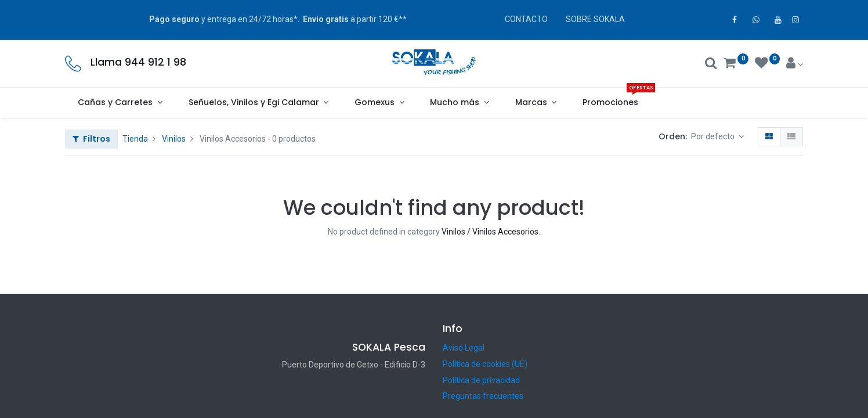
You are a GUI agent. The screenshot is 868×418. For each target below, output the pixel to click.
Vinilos (174, 139)
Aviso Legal (464, 348)
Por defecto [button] (714, 136)
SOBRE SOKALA (595, 19)
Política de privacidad (481, 380)
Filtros (91, 139)
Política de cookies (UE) (485, 364)
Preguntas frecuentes (483, 396)
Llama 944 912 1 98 (138, 62)
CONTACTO (526, 19)
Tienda (135, 139)
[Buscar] (711, 64)
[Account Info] (795, 64)
